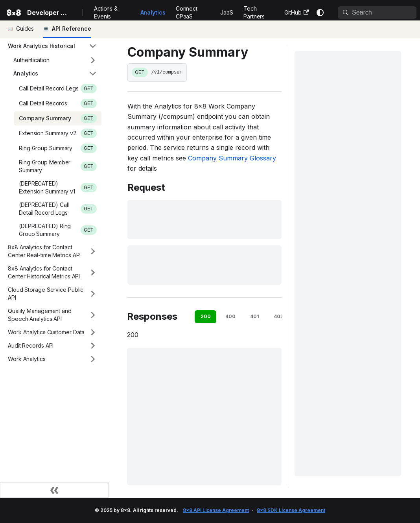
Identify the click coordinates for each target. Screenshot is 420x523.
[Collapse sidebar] (54, 490)
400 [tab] (230, 316)
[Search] (377, 13)
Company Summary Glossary (232, 158)
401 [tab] (255, 316)
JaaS (227, 12)
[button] (52, 46)
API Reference (72, 29)
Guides (25, 29)
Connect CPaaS (187, 12)
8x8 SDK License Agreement (291, 510)
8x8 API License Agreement (216, 510)
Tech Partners (254, 12)
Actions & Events (106, 12)
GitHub (297, 12)
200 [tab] (206, 316)
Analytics (153, 12)
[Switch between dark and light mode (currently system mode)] (320, 13)
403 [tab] (278, 316)
